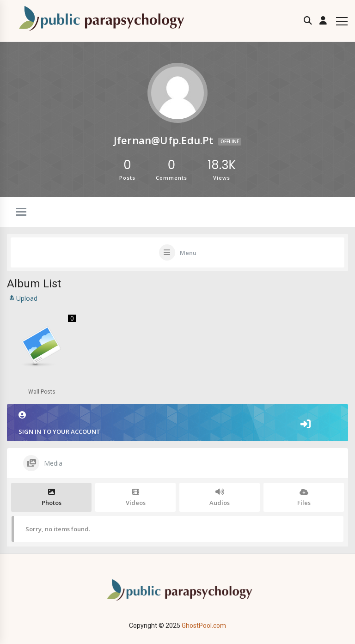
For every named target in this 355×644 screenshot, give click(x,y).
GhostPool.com (204, 626)
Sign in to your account (177, 423)
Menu (188, 253)
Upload (22, 298)
